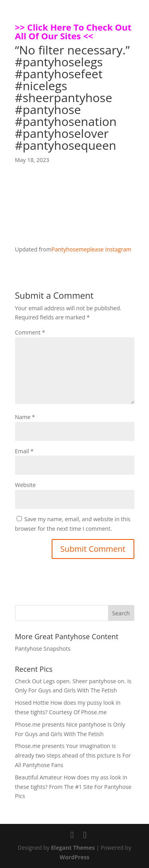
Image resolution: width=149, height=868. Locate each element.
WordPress (74, 857)
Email (24, 451)
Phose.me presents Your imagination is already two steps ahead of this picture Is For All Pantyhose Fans (73, 755)
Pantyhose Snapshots (43, 649)
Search (121, 613)
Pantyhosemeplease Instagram (91, 249)
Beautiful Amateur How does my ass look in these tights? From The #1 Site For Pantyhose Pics (73, 787)
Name (25, 417)
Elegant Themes (73, 848)
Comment (30, 332)
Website (25, 485)
